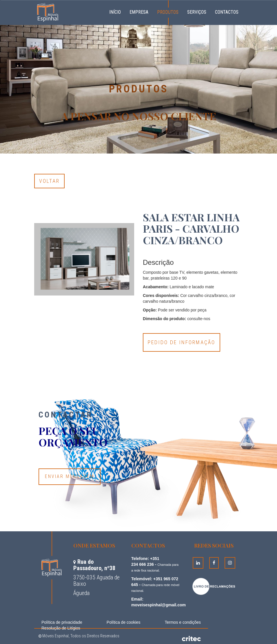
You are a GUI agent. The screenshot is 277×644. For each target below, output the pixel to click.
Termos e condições (183, 622)
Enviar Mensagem (70, 476)
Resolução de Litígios (61, 628)
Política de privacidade (62, 622)
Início (117, 11)
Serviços (197, 12)
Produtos (168, 12)
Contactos (227, 12)
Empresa (139, 12)
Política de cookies (124, 622)
